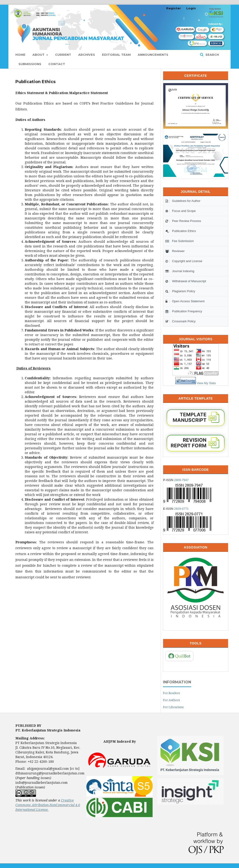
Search (212, 55)
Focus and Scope (181, 211)
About (39, 55)
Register (174, 8)
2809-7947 (181, 480)
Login (191, 8)
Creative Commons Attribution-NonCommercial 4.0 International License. (48, 805)
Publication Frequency (184, 311)
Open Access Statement (185, 301)
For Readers (171, 693)
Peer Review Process (183, 221)
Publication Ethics (181, 231)
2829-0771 (181, 509)
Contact (57, 64)
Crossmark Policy (181, 321)
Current (63, 55)
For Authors (171, 700)
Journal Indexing (180, 271)
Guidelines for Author (183, 201)
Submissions (30, 64)
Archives (87, 55)
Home (20, 55)
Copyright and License (184, 261)
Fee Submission (180, 241)
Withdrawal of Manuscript (186, 281)
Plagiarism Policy (180, 291)
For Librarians (173, 707)
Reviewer (175, 251)
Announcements (153, 55)
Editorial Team (116, 55)
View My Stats (206, 383)
